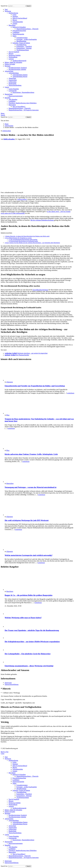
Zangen (15, 24)
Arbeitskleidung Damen (20, 75)
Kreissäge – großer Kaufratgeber (27, 39)
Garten (7, 87)
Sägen (14, 36)
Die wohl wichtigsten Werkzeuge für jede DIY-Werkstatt (27, 520)
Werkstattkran (13, 57)
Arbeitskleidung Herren (20, 76)
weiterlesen (71, 393)
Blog (8, 415)
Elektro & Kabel (10, 64)
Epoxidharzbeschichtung (40, 290)
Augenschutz (13, 80)
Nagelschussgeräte (18, 34)
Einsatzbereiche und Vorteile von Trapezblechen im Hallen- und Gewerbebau (35, 386)
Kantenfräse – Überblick (24, 46)
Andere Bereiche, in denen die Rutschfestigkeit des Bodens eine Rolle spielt (27, 236)
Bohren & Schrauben (19, 27)
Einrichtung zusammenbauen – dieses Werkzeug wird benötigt (29, 666)
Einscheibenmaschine (19, 31)
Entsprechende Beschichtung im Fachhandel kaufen (23, 241)
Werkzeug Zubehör (15, 55)
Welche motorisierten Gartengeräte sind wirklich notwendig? (29, 555)
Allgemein (10, 382)
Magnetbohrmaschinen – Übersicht (27, 29)
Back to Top (5, 752)
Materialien (12, 105)
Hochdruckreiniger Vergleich (18, 68)
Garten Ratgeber (14, 89)
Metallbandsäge (21, 41)
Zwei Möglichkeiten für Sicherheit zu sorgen (18, 238)
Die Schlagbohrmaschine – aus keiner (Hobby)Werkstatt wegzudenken (32, 642)
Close (3, 754)
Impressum (8, 683)
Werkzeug (8, 11)
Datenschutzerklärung (12, 684)
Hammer (15, 16)
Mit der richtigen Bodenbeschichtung (42, 220)
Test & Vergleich (14, 52)
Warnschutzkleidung (15, 85)
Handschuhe (12, 84)
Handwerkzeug (13, 13)
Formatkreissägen (22, 38)
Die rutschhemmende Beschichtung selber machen (23, 239)
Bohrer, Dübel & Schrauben (13, 62)
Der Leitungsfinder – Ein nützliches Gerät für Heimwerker (28, 654)
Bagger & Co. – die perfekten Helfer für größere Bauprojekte (29, 595)
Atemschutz (12, 78)
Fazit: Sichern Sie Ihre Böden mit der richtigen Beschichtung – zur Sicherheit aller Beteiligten (32, 243)
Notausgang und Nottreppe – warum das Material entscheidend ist (31, 487)
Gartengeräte (13, 91)
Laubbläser (16, 32)
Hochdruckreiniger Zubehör (17, 69)
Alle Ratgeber (13, 99)
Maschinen (12, 25)
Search (29, 6)
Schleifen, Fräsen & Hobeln (21, 43)
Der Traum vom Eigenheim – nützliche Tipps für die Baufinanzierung (32, 630)
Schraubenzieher (18, 22)
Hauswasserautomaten (16, 96)
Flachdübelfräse (21, 45)
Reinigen (8, 66)
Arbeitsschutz (9, 71)
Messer (15, 20)
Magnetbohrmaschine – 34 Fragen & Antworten (24, 110)
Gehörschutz (13, 82)
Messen (11, 54)
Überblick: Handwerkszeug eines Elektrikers (23, 103)
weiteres (11, 59)
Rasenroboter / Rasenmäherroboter (23, 92)
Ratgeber (8, 98)
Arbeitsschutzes (22, 199)
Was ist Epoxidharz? (19, 107)
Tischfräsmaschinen (23, 50)
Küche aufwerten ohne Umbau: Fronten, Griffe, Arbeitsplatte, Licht (31, 454)
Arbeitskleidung (14, 73)
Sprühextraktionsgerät (19, 61)
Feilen (14, 15)
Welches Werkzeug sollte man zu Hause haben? (23, 618)
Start (6, 9)
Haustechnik (9, 94)
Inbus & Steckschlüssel (20, 18)
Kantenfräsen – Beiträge (24, 48)
